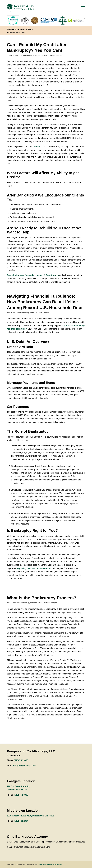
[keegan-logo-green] (38, 8)
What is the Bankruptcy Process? (42, 598)
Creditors (34, 603)
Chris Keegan (57, 55)
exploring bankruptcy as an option (34, 568)
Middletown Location (23, 811)
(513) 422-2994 (21, 821)
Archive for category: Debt (20, 29)
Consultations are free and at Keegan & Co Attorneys (33, 275)
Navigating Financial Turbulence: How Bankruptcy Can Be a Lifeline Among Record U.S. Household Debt (45, 302)
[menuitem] (82, 5)
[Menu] (82, 5)
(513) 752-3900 (21, 760)
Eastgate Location (21, 781)
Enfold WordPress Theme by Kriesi (50, 864)
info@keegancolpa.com (25, 766)
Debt (45, 55)
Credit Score (38, 55)
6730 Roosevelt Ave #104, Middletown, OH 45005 (31, 816)
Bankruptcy (27, 55)
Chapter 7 (38, 147)
